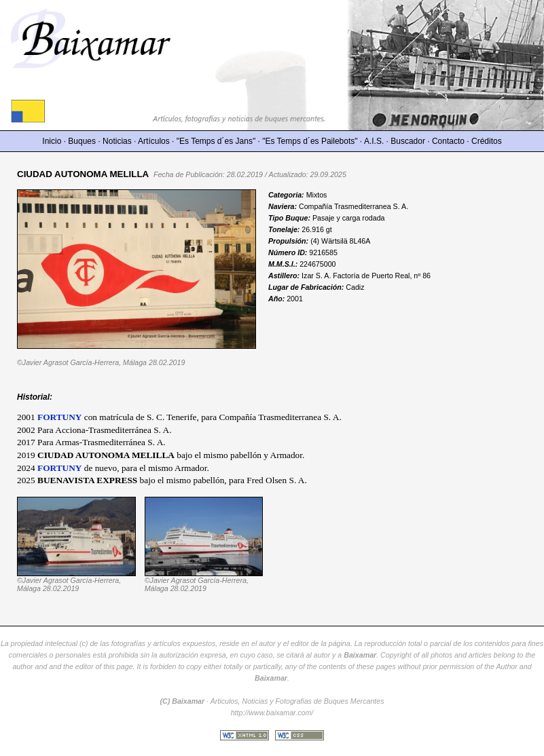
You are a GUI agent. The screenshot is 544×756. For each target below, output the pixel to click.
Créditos (487, 141)
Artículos (154, 141)
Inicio (52, 141)
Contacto (448, 141)
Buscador (408, 141)
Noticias (117, 141)
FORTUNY (59, 417)
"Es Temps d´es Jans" (216, 141)
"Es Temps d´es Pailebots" (310, 141)
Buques (82, 141)
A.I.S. (374, 141)
